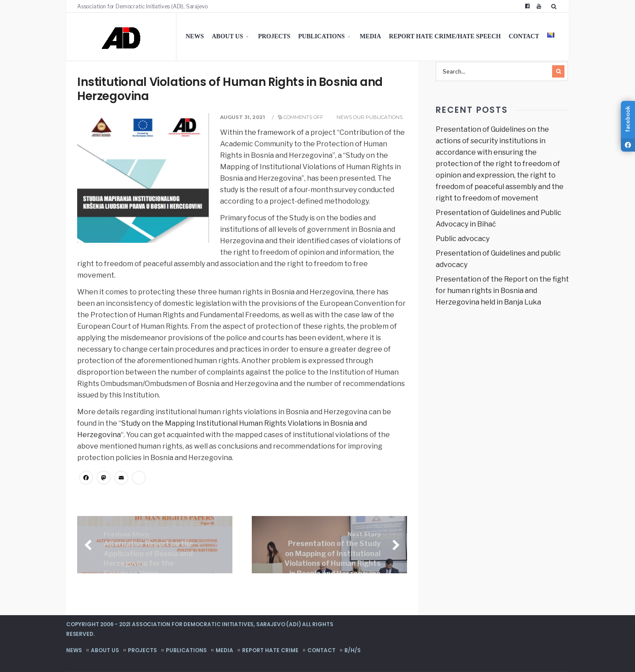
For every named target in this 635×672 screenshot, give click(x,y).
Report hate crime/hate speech (445, 36)
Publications (321, 36)
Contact (524, 36)
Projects (274, 36)
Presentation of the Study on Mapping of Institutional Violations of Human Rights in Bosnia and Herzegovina (332, 554)
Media (370, 36)
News (195, 36)
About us (227, 36)
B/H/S (353, 650)
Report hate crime (270, 650)
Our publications (378, 117)
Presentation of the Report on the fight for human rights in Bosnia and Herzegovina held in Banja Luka (502, 291)
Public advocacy (463, 239)
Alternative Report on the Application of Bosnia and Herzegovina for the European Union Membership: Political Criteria (148, 564)
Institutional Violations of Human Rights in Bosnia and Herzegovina (230, 89)
